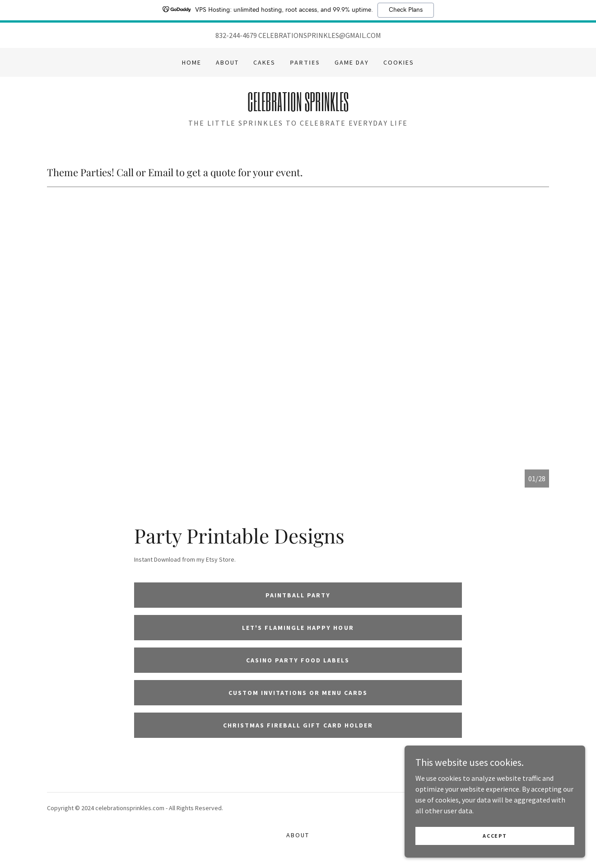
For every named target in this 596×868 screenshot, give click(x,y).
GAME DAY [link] (352, 62)
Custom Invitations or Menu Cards (298, 693)
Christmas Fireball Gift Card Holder (298, 725)
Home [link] (192, 62)
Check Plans (406, 10)
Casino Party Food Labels (298, 660)
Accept (495, 848)
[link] (298, 108)
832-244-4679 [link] (236, 35)
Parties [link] (305, 62)
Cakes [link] (264, 62)
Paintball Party (298, 595)
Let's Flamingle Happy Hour (298, 628)
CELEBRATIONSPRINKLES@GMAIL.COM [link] (320, 35)
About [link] (227, 62)
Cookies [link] (399, 62)
